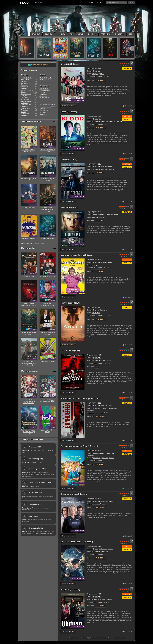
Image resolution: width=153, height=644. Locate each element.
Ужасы (109, 360)
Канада (111, 501)
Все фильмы (27, 78)
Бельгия (104, 406)
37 (116, 638)
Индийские (43, 94)
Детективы (96, 122)
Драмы (102, 74)
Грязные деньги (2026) (37, 469)
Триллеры (112, 122)
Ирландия (97, 71)
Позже (122, 638)
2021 (99, 212)
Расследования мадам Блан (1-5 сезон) (79, 446)
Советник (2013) (35, 504)
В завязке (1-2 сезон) (70, 64)
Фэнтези (24, 115)
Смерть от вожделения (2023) (40, 482)
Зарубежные (44, 89)
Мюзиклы (24, 103)
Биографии (96, 408)
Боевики (24, 81)
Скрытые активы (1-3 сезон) (74, 494)
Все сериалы (46, 107)
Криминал (104, 122)
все (54, 121)
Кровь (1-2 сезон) (69, 112)
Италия (96, 310)
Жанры (43, 115)
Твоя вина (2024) (35, 447)
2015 (99, 355)
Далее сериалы (26, 243)
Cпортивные (25, 108)
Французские (44, 98)
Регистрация (99, 2)
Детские (24, 88)
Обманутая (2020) (69, 160)
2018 (99, 116)
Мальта (113, 453)
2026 (41, 78)
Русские (42, 92)
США (108, 214)
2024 (99, 403)
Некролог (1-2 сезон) (70, 590)
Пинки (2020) (34, 516)
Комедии (95, 74)
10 (108, 638)
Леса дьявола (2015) (70, 351)
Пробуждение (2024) (70, 303)
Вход (91, 2)
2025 (45, 78)
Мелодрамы (25, 99)
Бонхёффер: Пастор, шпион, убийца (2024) (81, 398)
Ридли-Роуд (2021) (69, 207)
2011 (99, 259)
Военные (24, 85)
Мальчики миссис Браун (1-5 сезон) (77, 255)
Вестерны (24, 83)
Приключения (26, 105)
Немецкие (43, 96)
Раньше (71, 638)
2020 (99, 164)
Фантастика (96, 313)
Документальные (27, 90)
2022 (99, 68)
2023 (99, 307)
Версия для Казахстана (38, 65)
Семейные (25, 106)
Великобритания (107, 167)
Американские (45, 90)
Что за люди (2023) (36, 493)
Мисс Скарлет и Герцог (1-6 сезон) (77, 542)
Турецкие (43, 112)
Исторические (112, 408)
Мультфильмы (26, 101)
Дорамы (52, 104)
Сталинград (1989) (36, 459)
